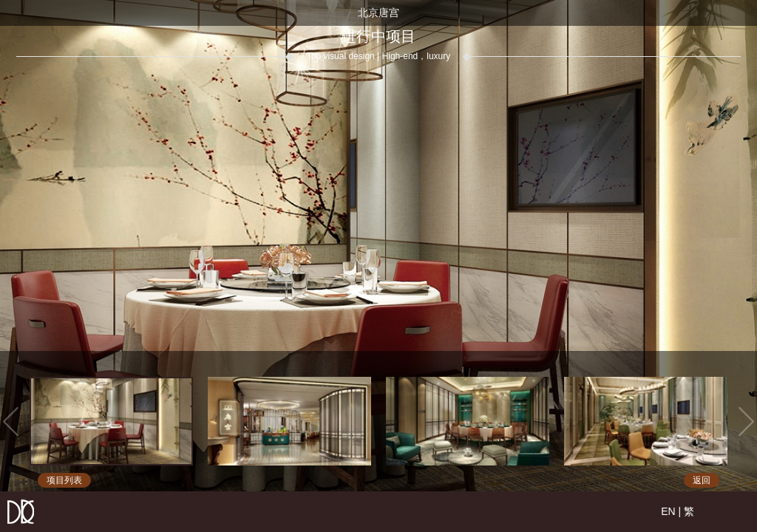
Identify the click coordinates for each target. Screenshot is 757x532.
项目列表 (64, 480)
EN (668, 511)
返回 (702, 480)
